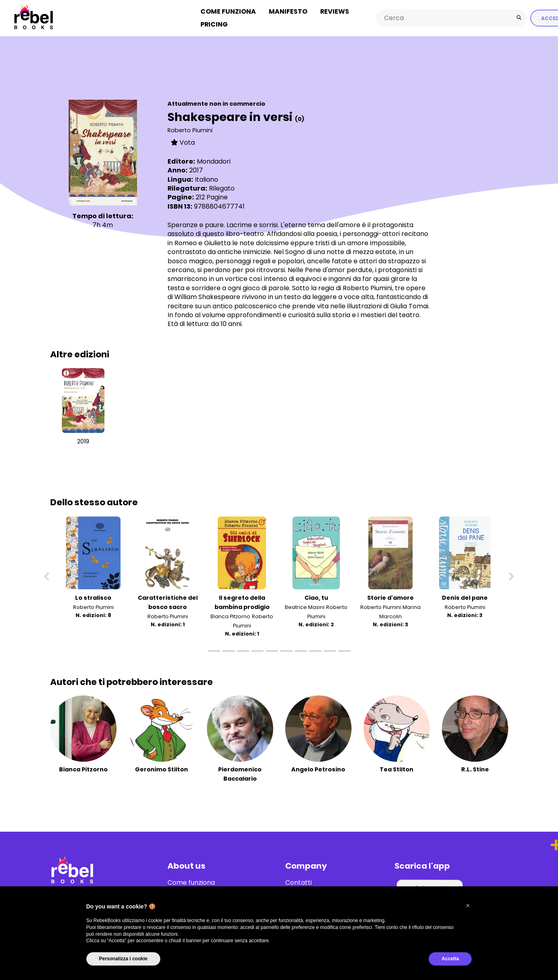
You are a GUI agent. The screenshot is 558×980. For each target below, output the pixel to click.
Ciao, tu (316, 597)
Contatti (298, 883)
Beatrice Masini (305, 607)
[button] (468, 906)
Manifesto (288, 11)
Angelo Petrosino (318, 769)
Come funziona (228, 11)
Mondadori (214, 161)
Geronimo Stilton (161, 769)
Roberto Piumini (190, 130)
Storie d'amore (390, 597)
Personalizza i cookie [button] (124, 959)
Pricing (214, 24)
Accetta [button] (450, 959)
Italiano (206, 179)
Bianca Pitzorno (230, 616)
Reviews (335, 11)
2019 (83, 441)
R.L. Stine (475, 769)
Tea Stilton (397, 769)
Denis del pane (465, 597)
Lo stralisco (93, 597)
